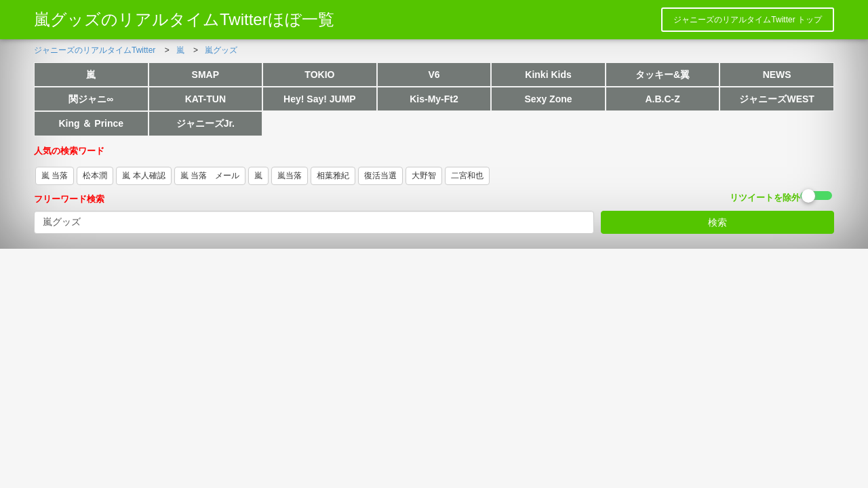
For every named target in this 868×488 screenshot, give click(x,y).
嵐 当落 (55, 176)
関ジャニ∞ (91, 99)
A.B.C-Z (662, 99)
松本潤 (95, 176)
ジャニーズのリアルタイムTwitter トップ (748, 20)
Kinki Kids (548, 75)
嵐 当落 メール (210, 176)
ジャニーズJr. (205, 123)
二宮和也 (467, 176)
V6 (434, 75)
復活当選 (380, 176)
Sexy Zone (549, 99)
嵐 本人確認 (143, 176)
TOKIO (319, 75)
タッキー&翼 (663, 75)
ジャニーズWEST (776, 99)
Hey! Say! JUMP (320, 99)
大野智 (424, 176)
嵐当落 (290, 176)
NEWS (777, 75)
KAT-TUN (205, 99)
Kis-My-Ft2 (434, 99)
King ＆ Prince (91, 123)
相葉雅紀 (333, 176)
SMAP (205, 75)
